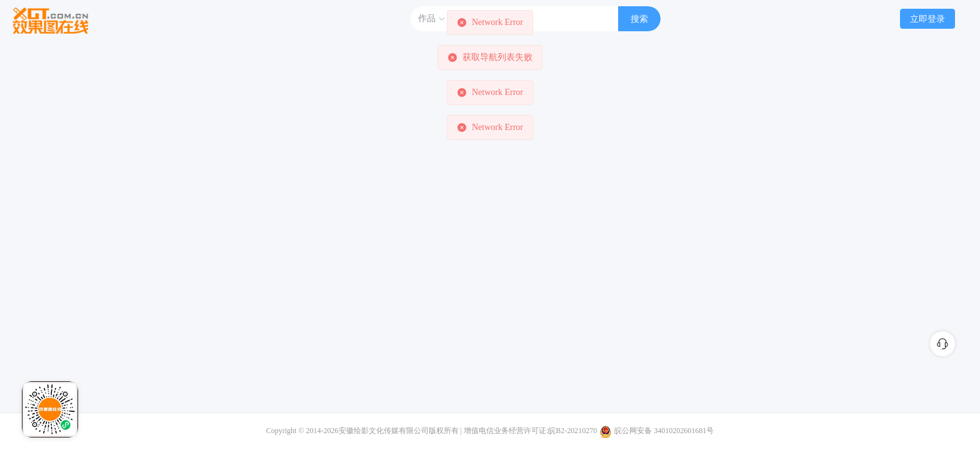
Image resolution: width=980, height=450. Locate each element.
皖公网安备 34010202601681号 (664, 431)
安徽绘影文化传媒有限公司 (384, 431)
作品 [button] (432, 19)
